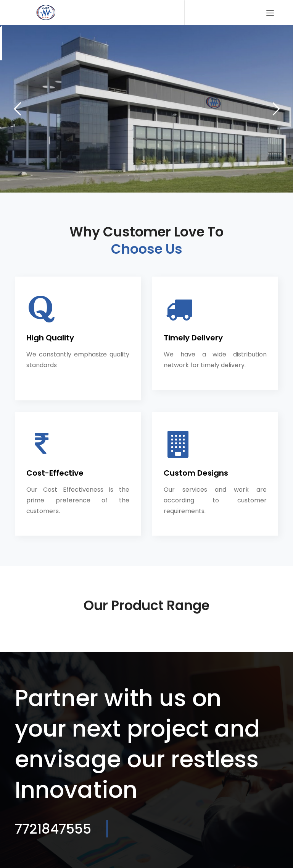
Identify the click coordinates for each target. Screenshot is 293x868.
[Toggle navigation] (270, 13)
